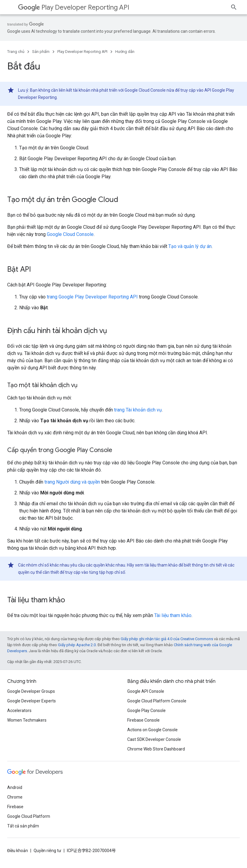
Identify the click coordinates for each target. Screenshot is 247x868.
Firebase (15, 807)
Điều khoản (18, 851)
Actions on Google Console (152, 730)
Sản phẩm (41, 52)
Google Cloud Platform (29, 816)
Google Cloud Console (70, 234)
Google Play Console (146, 711)
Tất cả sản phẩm (23, 826)
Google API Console (146, 691)
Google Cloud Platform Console (157, 701)
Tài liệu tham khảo (173, 615)
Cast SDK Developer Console (154, 739)
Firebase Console (143, 720)
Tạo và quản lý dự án (190, 246)
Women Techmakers (27, 720)
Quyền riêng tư (47, 851)
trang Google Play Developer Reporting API (92, 297)
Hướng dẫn (125, 52)
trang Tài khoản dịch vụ (138, 410)
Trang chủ (16, 52)
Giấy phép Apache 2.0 (77, 645)
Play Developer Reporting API (74, 7)
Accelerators (19, 711)
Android (15, 787)
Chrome (15, 797)
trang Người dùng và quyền (72, 482)
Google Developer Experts (32, 701)
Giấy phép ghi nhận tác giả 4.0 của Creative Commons (167, 639)
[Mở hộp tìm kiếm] (234, 7)
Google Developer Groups (31, 691)
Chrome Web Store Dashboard (156, 749)
